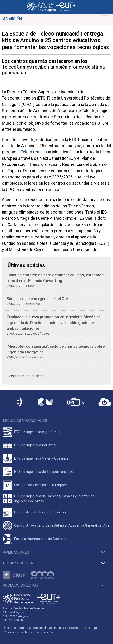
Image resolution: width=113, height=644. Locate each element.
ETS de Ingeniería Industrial (35, 445)
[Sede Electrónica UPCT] (20, 402)
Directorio (9, 628)
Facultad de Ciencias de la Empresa (41, 485)
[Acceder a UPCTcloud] (105, 402)
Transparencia (44, 632)
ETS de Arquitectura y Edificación (40, 512)
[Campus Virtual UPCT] (45, 402)
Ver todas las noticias (27, 376)
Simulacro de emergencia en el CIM (38, 299)
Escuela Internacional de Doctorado (42, 539)
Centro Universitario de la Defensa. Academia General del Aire (62, 526)
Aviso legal (90, 628)
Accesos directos (21, 585)
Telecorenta (32, 152)
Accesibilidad (42, 628)
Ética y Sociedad (19, 563)
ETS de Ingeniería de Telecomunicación (45, 472)
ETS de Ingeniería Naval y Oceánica (41, 459)
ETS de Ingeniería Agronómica (38, 432)
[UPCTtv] (76, 402)
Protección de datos (18, 632)
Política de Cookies (67, 628)
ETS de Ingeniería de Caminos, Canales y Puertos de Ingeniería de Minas (54, 499)
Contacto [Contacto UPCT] (25, 628)
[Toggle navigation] (3, 7)
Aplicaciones (16, 552)
